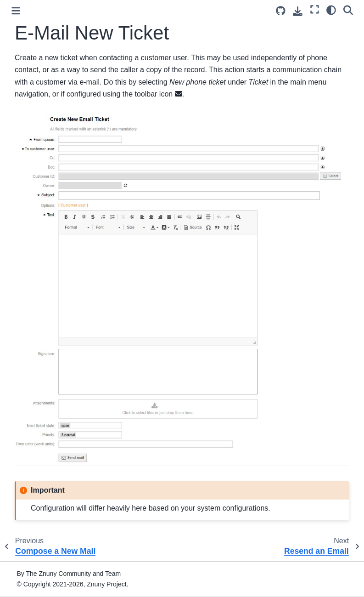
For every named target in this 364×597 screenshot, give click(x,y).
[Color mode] (331, 10)
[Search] (348, 10)
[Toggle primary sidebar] (16, 11)
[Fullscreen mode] (315, 10)
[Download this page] (298, 11)
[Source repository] (281, 11)
